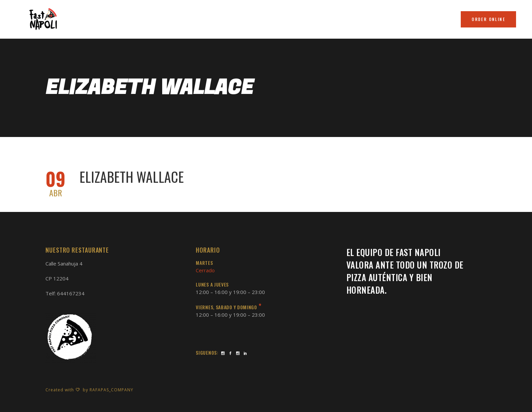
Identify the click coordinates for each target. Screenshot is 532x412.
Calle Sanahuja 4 (64, 263)
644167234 (71, 293)
